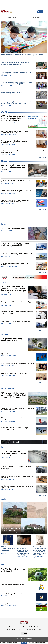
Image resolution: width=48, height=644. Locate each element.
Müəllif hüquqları (11, 629)
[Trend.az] (7, 12)
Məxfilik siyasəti (31, 629)
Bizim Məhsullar (38, 627)
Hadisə (4, 447)
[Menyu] (45, 12)
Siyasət (4, 161)
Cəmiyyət (5, 283)
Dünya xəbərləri (8, 389)
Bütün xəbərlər (42, 157)
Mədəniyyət (6, 499)
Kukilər (39, 629)
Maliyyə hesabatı (21, 627)
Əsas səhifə (12, 17)
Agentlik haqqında (10, 627)
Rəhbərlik (30, 627)
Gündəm (5, 335)
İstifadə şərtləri (21, 629)
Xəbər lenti (36, 17)
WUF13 (4, 112)
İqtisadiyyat (6, 224)
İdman (4, 565)
